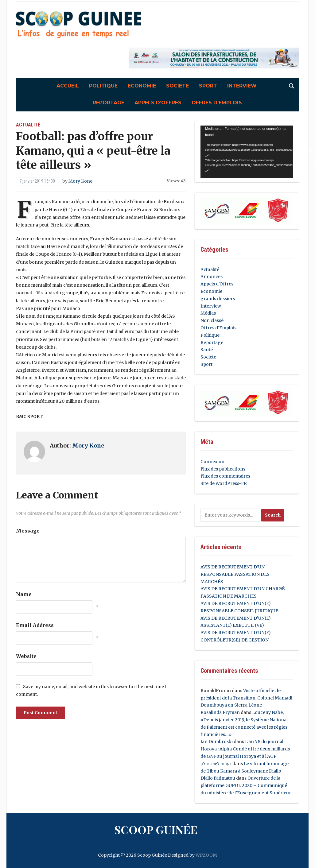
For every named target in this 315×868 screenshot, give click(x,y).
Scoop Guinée (156, 829)
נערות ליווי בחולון (216, 764)
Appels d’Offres (158, 103)
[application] (247, 152)
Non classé (212, 320)
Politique (103, 86)
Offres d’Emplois (217, 103)
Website (26, 656)
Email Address (35, 625)
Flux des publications (223, 469)
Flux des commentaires (225, 476)
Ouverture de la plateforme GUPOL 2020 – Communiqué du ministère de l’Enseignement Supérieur (246, 785)
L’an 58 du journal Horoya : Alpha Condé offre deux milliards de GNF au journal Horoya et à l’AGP (245, 749)
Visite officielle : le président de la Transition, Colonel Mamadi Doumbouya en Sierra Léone (246, 698)
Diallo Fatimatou (218, 778)
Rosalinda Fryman (220, 712)
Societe (177, 86)
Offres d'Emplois (218, 328)
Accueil (68, 86)
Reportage (109, 103)
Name (24, 594)
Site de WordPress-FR (224, 483)
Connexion (212, 462)
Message (28, 531)
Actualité (28, 125)
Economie (142, 86)
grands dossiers (218, 299)
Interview (242, 86)
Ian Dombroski (217, 742)
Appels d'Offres (217, 284)
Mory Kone (80, 181)
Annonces (212, 277)
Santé (207, 350)
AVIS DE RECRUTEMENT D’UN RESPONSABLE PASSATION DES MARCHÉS (235, 574)
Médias (208, 313)
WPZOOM (206, 855)
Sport (208, 86)
